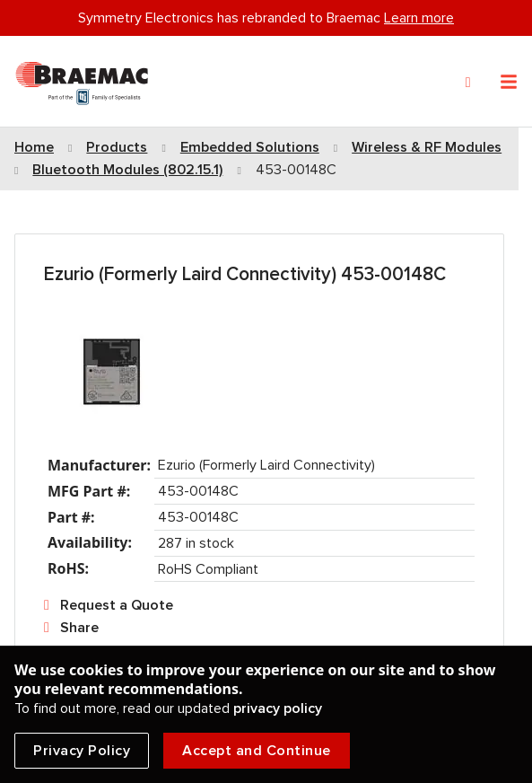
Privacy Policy (82, 751)
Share (79, 628)
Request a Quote (117, 605)
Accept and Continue (257, 751)
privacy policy (278, 708)
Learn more (419, 18)
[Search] (468, 83)
